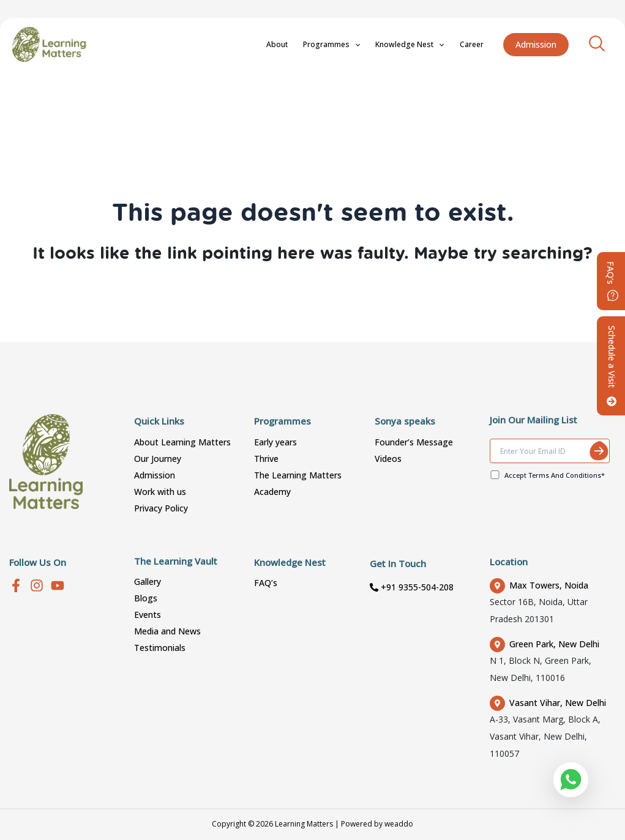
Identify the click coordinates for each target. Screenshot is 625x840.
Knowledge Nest (424, 44)
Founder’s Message (414, 442)
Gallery (148, 582)
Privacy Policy (161, 508)
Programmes (355, 44)
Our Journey (158, 459)
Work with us (160, 492)
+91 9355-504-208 (412, 587)
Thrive (266, 459)
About (309, 44)
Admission (155, 475)
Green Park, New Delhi (545, 644)
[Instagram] (37, 585)
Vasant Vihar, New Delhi (548, 703)
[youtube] (58, 585)
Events (148, 615)
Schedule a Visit (612, 366)
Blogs (146, 598)
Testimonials (160, 648)
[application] (378, 44)
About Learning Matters (182, 442)
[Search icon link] (597, 42)
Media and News (167, 631)
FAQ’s (266, 583)
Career (476, 44)
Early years (275, 442)
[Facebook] (16, 585)
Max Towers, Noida (539, 585)
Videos (388, 459)
